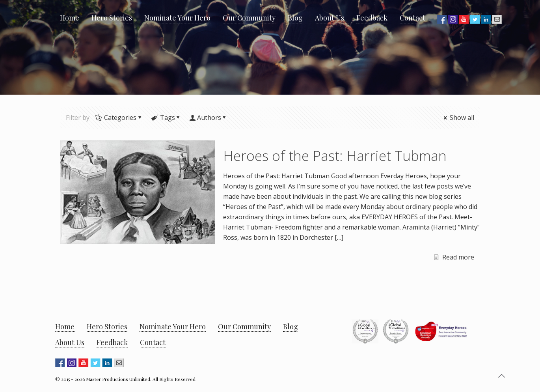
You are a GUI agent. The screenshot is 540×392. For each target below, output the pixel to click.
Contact (153, 342)
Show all (458, 118)
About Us (70, 342)
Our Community (244, 327)
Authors (209, 118)
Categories (120, 118)
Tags (167, 118)
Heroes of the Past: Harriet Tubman (335, 156)
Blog (290, 327)
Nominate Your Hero (173, 327)
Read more (458, 257)
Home (65, 327)
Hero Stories (107, 327)
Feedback (112, 342)
